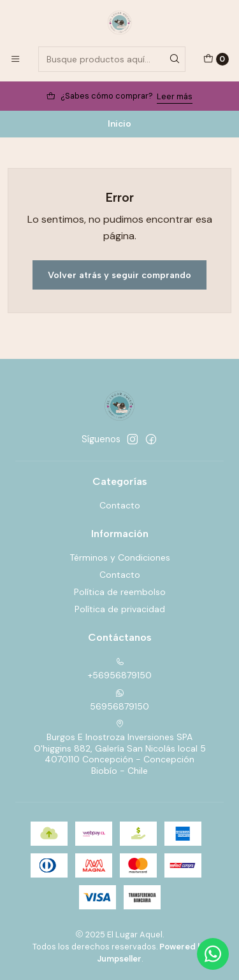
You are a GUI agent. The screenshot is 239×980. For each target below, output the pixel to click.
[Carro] (216, 59)
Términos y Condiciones (120, 557)
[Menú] (15, 59)
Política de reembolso (120, 592)
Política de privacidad (120, 609)
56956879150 (119, 700)
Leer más (175, 96)
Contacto (120, 505)
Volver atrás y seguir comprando (119, 275)
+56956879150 (120, 669)
